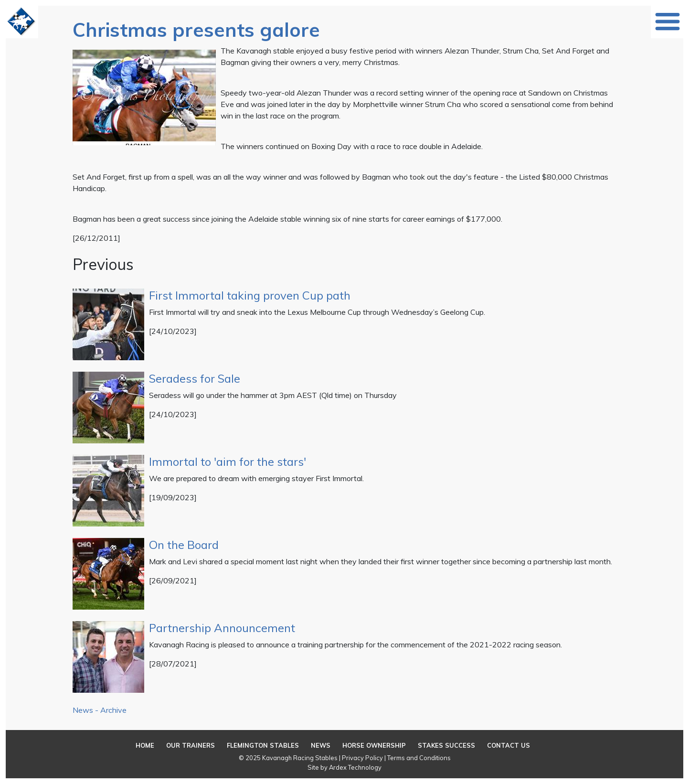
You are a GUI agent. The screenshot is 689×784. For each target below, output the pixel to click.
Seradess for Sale (195, 378)
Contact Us (509, 745)
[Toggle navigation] (668, 21)
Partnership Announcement (222, 628)
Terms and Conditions (419, 758)
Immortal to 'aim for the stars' (228, 462)
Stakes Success (446, 745)
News (321, 745)
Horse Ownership (374, 745)
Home (145, 745)
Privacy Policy (362, 758)
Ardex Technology (355, 767)
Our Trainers (191, 745)
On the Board (184, 545)
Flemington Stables (263, 745)
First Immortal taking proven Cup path (250, 295)
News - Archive (100, 710)
